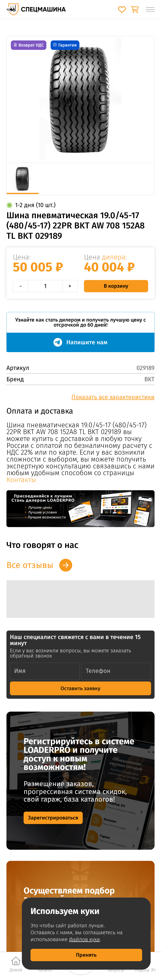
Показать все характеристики (113, 397)
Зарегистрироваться (53, 818)
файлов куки (84, 939)
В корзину (116, 286)
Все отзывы (30, 565)
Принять (86, 955)
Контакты (21, 480)
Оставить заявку (80, 688)
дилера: (114, 257)
